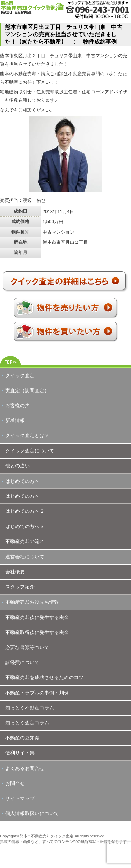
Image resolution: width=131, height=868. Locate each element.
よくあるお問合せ (25, 768)
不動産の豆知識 (22, 738)
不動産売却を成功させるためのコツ (44, 677)
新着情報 (15, 420)
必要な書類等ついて (27, 647)
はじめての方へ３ (25, 526)
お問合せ (15, 783)
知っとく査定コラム (27, 723)
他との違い (17, 466)
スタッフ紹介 (20, 587)
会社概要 (15, 572)
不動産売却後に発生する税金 (37, 617)
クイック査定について (30, 451)
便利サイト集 (20, 753)
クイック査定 (20, 375)
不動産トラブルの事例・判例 (37, 693)
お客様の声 (17, 405)
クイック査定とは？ (27, 435)
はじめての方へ (22, 481)
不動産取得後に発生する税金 (37, 632)
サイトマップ (20, 798)
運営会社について (25, 557)
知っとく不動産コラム (30, 708)
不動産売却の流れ (25, 541)
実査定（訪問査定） (27, 390)
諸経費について (22, 662)
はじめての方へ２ (25, 511)
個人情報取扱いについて (32, 813)
